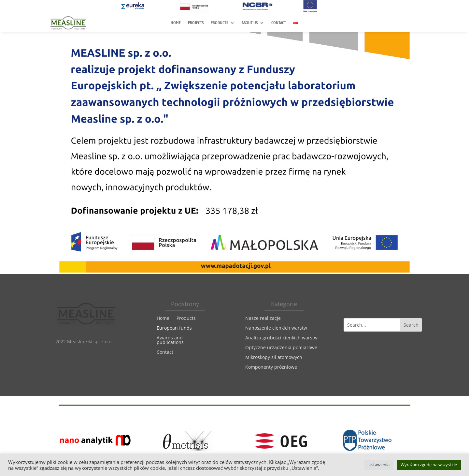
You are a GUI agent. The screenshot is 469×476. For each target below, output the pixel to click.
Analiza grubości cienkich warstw (281, 338)
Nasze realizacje (263, 319)
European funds (174, 328)
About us (250, 23)
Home (176, 23)
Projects (196, 23)
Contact (279, 23)
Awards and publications (170, 340)
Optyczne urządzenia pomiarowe (281, 348)
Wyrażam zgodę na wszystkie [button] (429, 465)
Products (219, 23)
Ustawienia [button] (379, 465)
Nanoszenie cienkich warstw (276, 328)
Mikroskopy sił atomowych (274, 358)
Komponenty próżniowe (271, 367)
